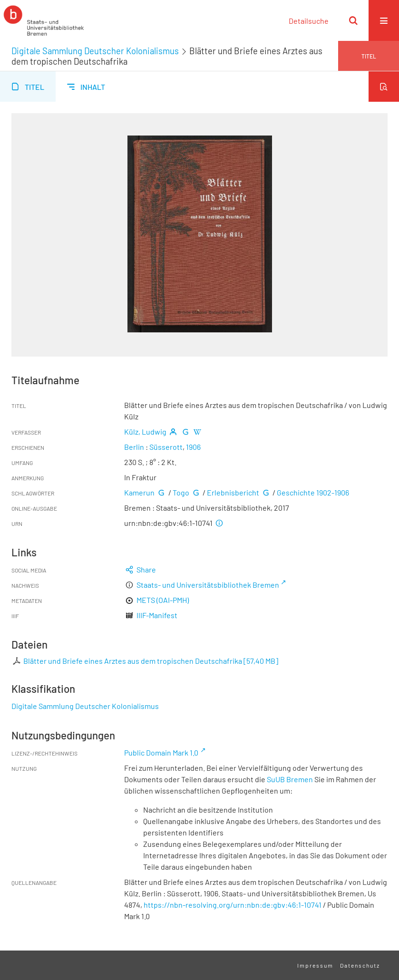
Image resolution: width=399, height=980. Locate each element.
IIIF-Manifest (157, 615)
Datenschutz (360, 965)
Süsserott (166, 447)
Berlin (134, 447)
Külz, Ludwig (145, 432)
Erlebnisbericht (233, 492)
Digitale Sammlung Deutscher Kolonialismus (95, 51)
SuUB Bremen (290, 779)
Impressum (315, 965)
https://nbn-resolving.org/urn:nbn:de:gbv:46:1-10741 (233, 905)
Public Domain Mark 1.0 (161, 752)
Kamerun (139, 492)
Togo (181, 492)
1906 (193, 447)
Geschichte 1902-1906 (313, 492)
